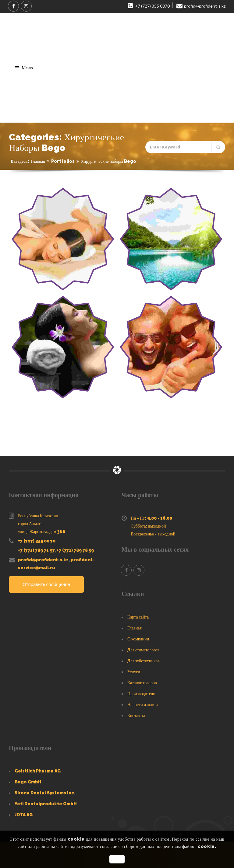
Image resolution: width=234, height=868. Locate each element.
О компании (138, 639)
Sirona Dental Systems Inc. (45, 793)
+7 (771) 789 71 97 (36, 550)
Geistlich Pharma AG (38, 771)
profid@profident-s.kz (43, 560)
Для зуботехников (144, 661)
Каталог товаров (142, 683)
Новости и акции (143, 705)
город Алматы (31, 524)
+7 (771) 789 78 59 (75, 550)
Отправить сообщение (46, 584)
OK (117, 859)
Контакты (136, 716)
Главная (38, 161)
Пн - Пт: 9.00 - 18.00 (151, 518)
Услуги (134, 672)
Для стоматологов (143, 650)
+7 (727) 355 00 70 (37, 541)
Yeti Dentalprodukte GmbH (46, 804)
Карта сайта (138, 617)
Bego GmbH (28, 782)
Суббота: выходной (148, 526)
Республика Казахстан (38, 516)
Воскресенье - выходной (153, 534)
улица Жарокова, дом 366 (42, 532)
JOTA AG (24, 815)
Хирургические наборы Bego (108, 161)
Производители (141, 694)
